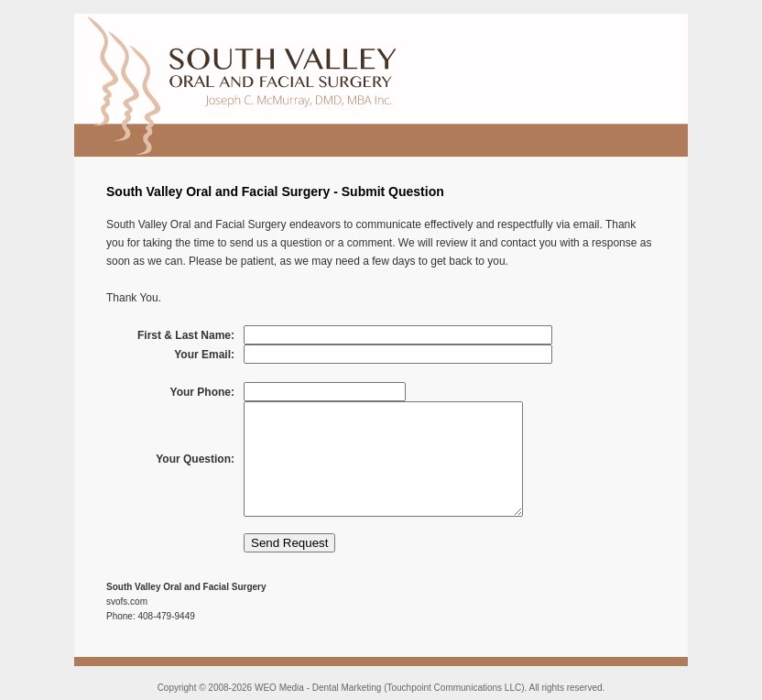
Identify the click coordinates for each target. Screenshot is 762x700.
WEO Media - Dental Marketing (318, 688)
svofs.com (127, 602)
